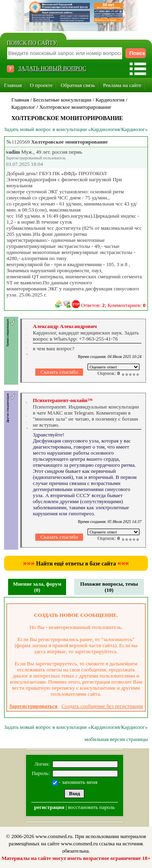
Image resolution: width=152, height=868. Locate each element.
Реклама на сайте (122, 85)
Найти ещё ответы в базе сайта (76, 564)
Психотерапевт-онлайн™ (63, 400)
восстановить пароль (91, 807)
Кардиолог (23, 107)
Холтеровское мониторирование (75, 107)
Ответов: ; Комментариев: (113, 305)
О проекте (41, 85)
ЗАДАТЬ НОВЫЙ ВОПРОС (52, 69)
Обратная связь (78, 85)
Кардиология (110, 100)
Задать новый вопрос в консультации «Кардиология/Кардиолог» (76, 129)
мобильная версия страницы (116, 739)
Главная (13, 85)
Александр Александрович (65, 326)
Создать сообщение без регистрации (102, 706)
